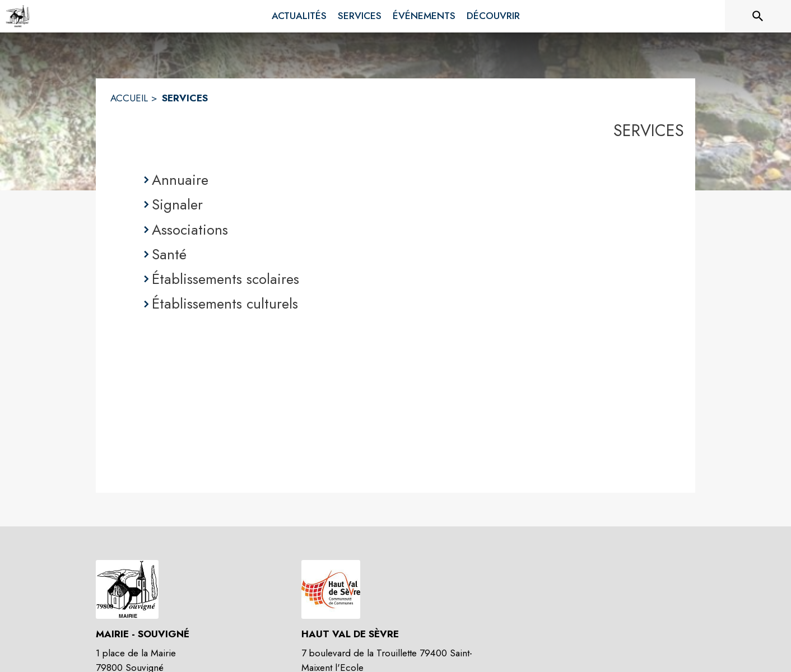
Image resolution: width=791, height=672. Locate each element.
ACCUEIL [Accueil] (129, 98)
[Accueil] (18, 16)
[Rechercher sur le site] (758, 16)
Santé (169, 254)
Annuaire (180, 180)
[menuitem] (299, 16)
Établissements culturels (225, 304)
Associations (190, 230)
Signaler (177, 204)
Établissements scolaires (225, 279)
